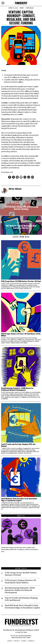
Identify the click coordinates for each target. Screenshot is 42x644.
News (22, 8)
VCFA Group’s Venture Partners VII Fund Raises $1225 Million (21, 335)
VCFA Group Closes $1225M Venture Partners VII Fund (21, 281)
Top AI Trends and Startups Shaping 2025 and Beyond (18, 445)
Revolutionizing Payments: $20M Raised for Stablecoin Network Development (17, 389)
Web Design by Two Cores (21, 638)
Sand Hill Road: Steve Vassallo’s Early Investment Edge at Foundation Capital (19, 499)
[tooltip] (10, 177)
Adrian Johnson (15, 189)
